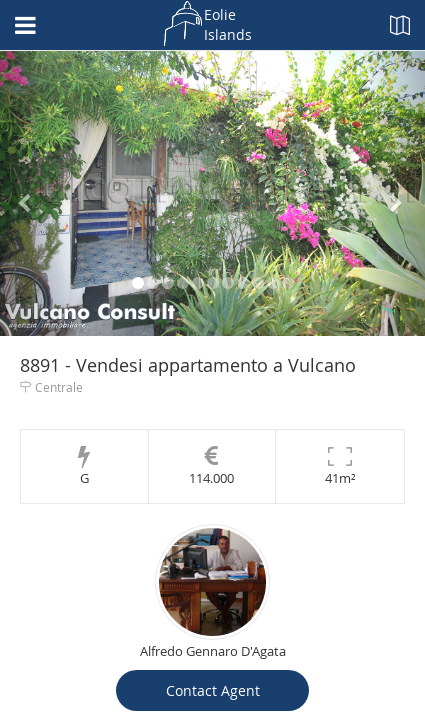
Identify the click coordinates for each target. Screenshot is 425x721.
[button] (32, 193)
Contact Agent (213, 690)
